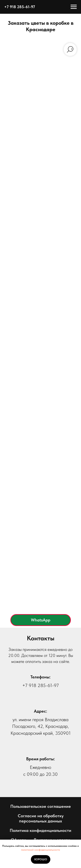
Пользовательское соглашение (41, 806)
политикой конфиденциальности (41, 850)
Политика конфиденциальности (40, 830)
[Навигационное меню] (74, 7)
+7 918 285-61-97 (40, 685)
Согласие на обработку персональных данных (41, 818)
